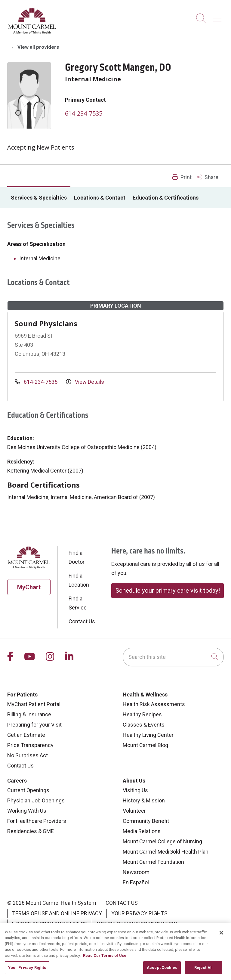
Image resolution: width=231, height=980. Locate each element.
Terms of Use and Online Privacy (57, 913)
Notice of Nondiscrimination (137, 924)
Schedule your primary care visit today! (168, 591)
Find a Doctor (77, 557)
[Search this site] (173, 657)
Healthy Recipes (142, 714)
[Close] (221, 937)
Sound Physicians (46, 323)
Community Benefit (146, 821)
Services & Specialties (39, 198)
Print (182, 177)
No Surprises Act (28, 755)
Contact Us (82, 621)
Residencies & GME (31, 831)
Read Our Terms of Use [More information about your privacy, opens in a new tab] (105, 960)
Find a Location (79, 580)
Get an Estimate (26, 735)
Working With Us (27, 811)
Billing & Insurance (29, 714)
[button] (218, 16)
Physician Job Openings (36, 800)
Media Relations (142, 831)
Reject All (203, 972)
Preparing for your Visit (34, 725)
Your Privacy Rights (139, 913)
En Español (136, 882)
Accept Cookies (162, 972)
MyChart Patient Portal (34, 704)
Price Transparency (30, 745)
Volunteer (134, 811)
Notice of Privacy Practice (50, 924)
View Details (85, 382)
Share (208, 177)
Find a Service (78, 603)
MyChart (29, 587)
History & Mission (144, 800)
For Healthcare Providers (37, 821)
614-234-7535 (84, 113)
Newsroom (136, 872)
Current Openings (28, 790)
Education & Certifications (166, 198)
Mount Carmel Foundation (153, 862)
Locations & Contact (100, 198)
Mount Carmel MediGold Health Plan (166, 852)
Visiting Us (135, 790)
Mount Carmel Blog (145, 745)
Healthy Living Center (148, 735)
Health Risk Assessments (154, 704)
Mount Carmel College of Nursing (162, 841)
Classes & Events (144, 725)
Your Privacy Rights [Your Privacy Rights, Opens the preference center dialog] (27, 972)
